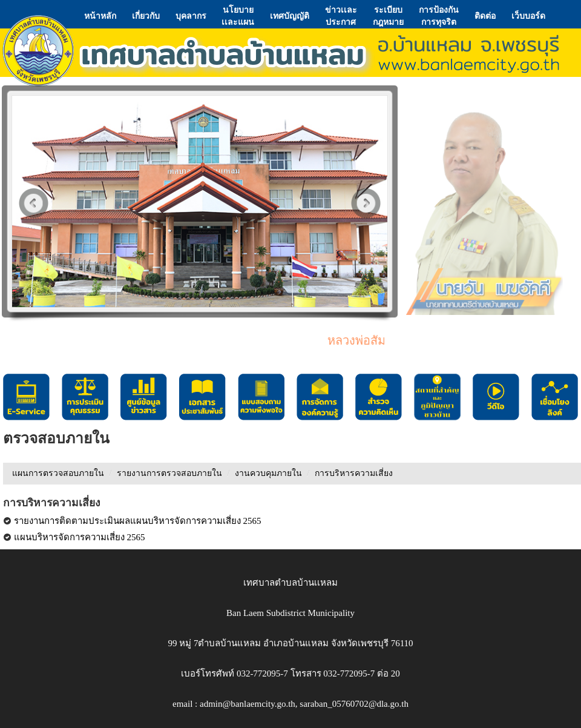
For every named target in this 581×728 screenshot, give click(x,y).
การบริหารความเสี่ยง (354, 473)
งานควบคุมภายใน (268, 473)
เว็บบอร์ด (528, 16)
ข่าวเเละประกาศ (341, 16)
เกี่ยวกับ (146, 16)
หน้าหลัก (100, 16)
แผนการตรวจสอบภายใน (58, 473)
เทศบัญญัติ (290, 16)
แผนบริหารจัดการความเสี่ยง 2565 (74, 537)
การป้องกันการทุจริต (439, 16)
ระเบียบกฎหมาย (388, 16)
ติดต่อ (485, 16)
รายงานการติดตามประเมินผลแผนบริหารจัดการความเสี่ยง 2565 (132, 521)
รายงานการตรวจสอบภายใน (169, 473)
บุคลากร (191, 16)
